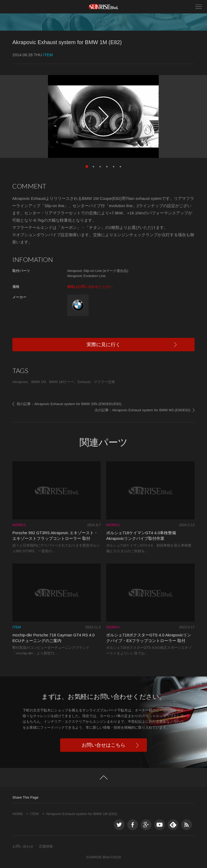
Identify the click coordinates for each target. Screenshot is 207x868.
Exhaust (84, 382)
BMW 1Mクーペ (62, 382)
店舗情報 (46, 846)
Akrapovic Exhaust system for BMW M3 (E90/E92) (151, 410)
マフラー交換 (104, 382)
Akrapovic (20, 382)
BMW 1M (38, 382)
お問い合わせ (23, 846)
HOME (18, 814)
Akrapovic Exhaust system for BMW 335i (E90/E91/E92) (78, 404)
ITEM (35, 814)
